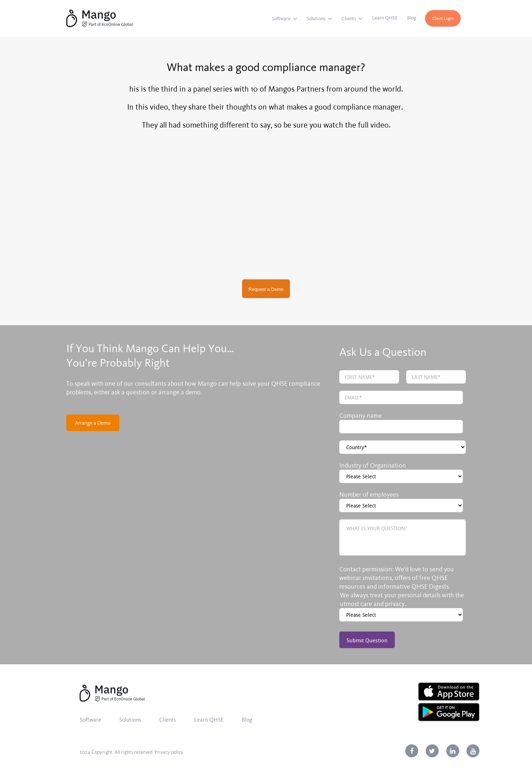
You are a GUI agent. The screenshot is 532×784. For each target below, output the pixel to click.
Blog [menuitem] (412, 18)
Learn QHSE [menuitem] (385, 18)
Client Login (443, 18)
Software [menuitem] (281, 19)
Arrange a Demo (93, 423)
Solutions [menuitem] (316, 19)
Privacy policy (169, 752)
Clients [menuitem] (349, 19)
